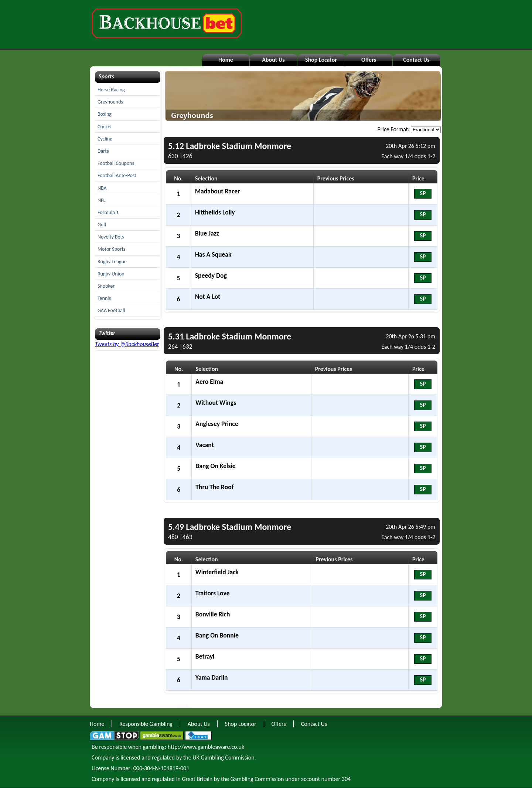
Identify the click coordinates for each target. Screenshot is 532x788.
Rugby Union (111, 274)
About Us (273, 60)
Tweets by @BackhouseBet (127, 344)
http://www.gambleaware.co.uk (206, 747)
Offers (369, 60)
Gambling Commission (257, 779)
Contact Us (416, 60)
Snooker (106, 286)
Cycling (105, 139)
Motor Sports (112, 249)
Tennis (104, 298)
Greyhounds (110, 102)
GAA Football (111, 310)
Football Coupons (116, 163)
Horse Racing (111, 90)
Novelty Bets (111, 237)
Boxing (105, 114)
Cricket (105, 127)
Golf (102, 225)
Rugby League (112, 262)
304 (346, 779)
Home (226, 60)
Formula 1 (108, 212)
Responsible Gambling (146, 724)
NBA (102, 188)
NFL (101, 200)
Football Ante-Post (117, 175)
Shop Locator (321, 60)
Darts (103, 151)
